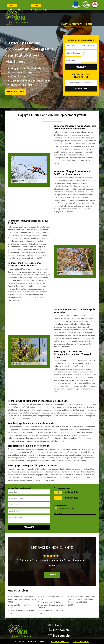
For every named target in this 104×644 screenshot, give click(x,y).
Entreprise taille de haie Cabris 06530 (20, 606)
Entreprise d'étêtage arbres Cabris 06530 (21, 612)
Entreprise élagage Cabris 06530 (20, 596)
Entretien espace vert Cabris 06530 (81, 596)
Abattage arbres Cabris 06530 (49, 602)
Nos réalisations (16, 92)
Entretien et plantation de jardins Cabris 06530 (51, 598)
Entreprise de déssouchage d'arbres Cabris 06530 (52, 606)
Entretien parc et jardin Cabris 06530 (79, 604)
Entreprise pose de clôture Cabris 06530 (51, 612)
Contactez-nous (81, 642)
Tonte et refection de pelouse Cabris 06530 (22, 601)
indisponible (71, 492)
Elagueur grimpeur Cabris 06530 (80, 599)
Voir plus (52, 575)
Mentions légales (60, 642)
